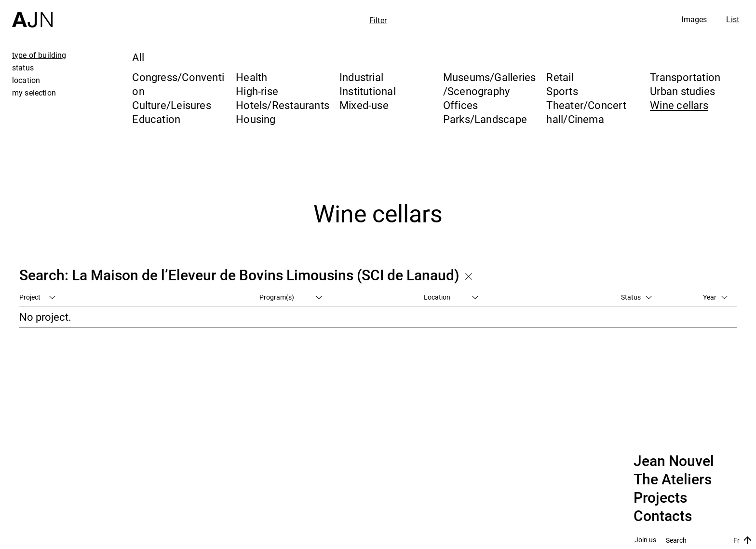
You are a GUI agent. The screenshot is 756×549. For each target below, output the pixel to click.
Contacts (663, 516)
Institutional (368, 91)
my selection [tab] (34, 93)
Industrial (361, 77)
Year (715, 297)
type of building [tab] (39, 55)
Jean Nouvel (674, 461)
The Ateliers (673, 480)
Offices (461, 105)
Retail (560, 77)
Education (156, 119)
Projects (660, 498)
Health (251, 77)
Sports (562, 91)
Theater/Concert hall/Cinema (586, 112)
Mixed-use (364, 105)
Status (636, 297)
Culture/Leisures (172, 105)
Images (694, 19)
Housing (256, 119)
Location (451, 297)
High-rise (257, 91)
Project (37, 297)
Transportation (685, 77)
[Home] (32, 14)
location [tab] (26, 80)
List (733, 19)
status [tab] (23, 68)
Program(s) (291, 297)
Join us (645, 540)
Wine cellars (679, 105)
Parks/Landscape (485, 119)
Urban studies (682, 91)
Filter (378, 20)
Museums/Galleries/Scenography (490, 84)
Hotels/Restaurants (283, 105)
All (138, 57)
